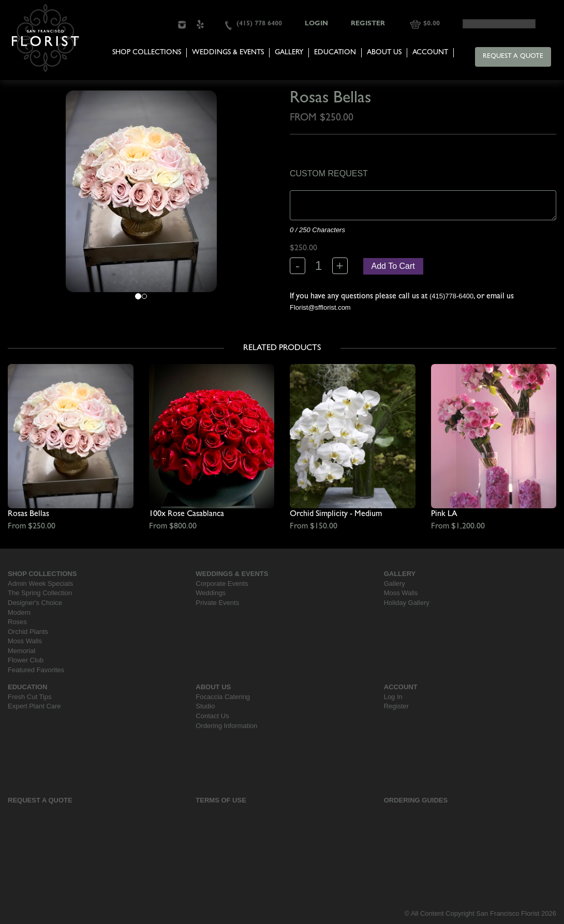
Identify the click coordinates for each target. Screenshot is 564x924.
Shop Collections (147, 53)
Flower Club (26, 660)
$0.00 (432, 24)
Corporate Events (222, 584)
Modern (19, 612)
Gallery (289, 53)
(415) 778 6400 (259, 24)
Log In (393, 697)
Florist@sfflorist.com (320, 307)
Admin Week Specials (40, 584)
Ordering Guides (416, 800)
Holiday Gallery (407, 603)
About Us (384, 53)
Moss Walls (25, 641)
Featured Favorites (36, 670)
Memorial (21, 651)
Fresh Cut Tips (30, 697)
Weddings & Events (228, 53)
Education (335, 53)
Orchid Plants (28, 632)
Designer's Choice (35, 603)
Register (368, 24)
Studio (205, 706)
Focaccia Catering (223, 697)
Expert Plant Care (34, 706)
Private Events (217, 603)
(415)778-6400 (451, 296)
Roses (17, 622)
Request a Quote (513, 57)
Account (430, 53)
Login (316, 24)
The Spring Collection (40, 593)
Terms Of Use (221, 800)
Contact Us (212, 716)
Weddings (211, 593)
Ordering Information (226, 726)
